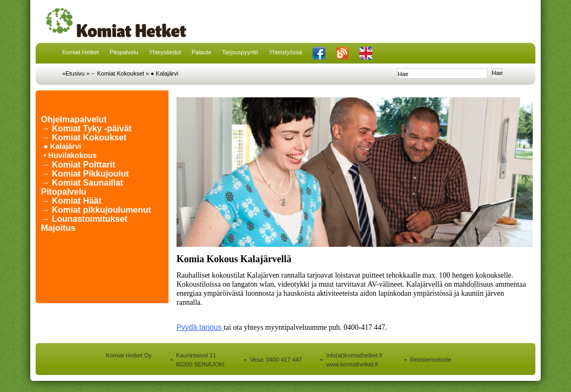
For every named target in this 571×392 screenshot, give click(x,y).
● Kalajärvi (164, 73)
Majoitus (58, 228)
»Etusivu (73, 73)
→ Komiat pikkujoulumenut (96, 210)
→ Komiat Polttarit (78, 165)
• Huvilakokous (70, 155)
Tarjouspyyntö (240, 52)
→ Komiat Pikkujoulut (85, 174)
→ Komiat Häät (71, 201)
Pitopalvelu (124, 52)
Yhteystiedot (165, 52)
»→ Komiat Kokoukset (115, 73)
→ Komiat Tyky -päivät (86, 128)
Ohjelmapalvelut (74, 119)
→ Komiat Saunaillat (82, 183)
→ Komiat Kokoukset (84, 137)
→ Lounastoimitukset (84, 219)
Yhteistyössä (285, 52)
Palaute (201, 52)
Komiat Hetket (81, 52)
